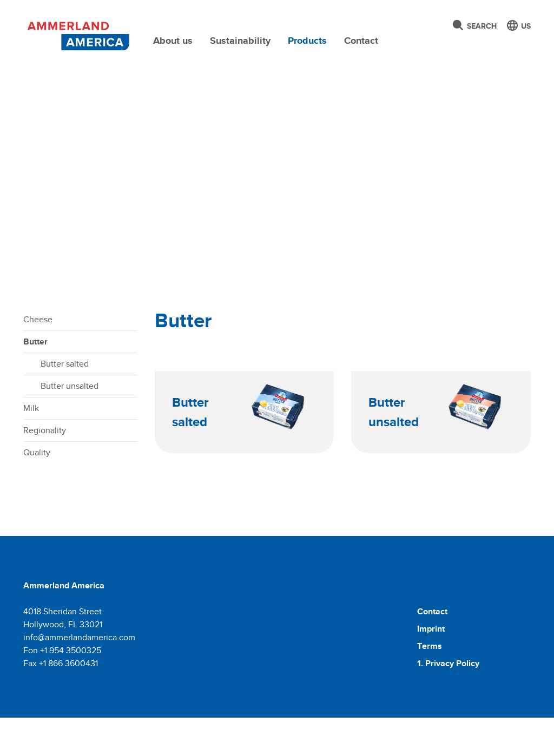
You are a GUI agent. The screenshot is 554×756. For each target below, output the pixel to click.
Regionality (45, 469)
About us (173, 41)
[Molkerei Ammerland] (77, 34)
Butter (35, 380)
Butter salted (65, 402)
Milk (31, 446)
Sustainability (240, 41)
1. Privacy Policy (448, 702)
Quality (37, 491)
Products (307, 41)
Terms (430, 684)
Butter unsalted (70, 424)
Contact (361, 41)
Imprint (431, 667)
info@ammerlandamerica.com (79, 676)
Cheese (38, 358)
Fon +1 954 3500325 (62, 689)
